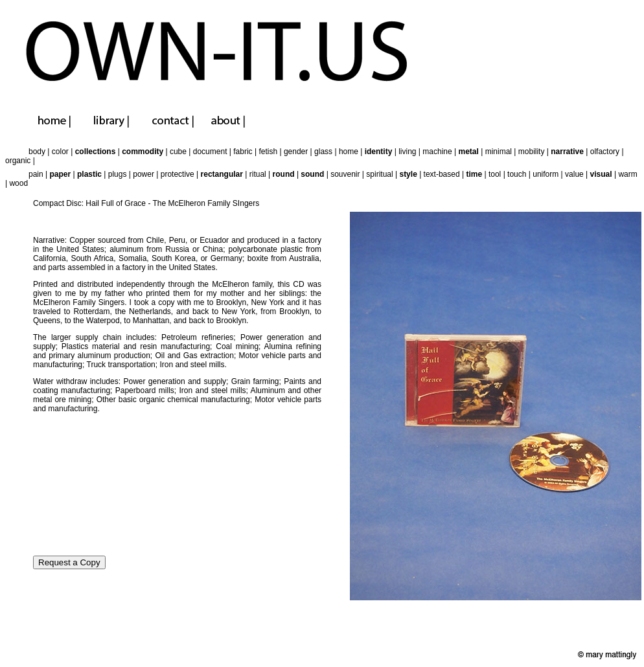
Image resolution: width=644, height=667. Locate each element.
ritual (258, 174)
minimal (499, 152)
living (407, 152)
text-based (442, 174)
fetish (268, 152)
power (144, 174)
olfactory (605, 152)
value (574, 174)
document (210, 152)
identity (379, 152)
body (37, 152)
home (349, 152)
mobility (532, 152)
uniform (546, 174)
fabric (243, 152)
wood (18, 183)
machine (437, 152)
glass (323, 152)
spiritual (379, 174)
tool (495, 174)
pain (36, 174)
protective (178, 174)
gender (296, 152)
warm (627, 174)
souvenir (345, 174)
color (60, 152)
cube (178, 152)
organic (18, 161)
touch (517, 174)
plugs (118, 174)
